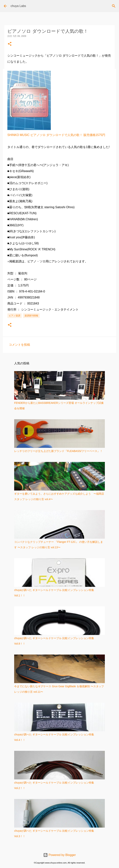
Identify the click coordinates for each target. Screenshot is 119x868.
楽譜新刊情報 (31, 316)
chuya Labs (18, 6)
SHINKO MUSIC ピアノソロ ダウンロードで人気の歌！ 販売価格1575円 (56, 135)
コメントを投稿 (19, 345)
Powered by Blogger (60, 855)
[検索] (114, 6)
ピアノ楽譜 (15, 316)
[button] (10, 44)
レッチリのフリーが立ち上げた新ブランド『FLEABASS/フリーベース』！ (58, 451)
